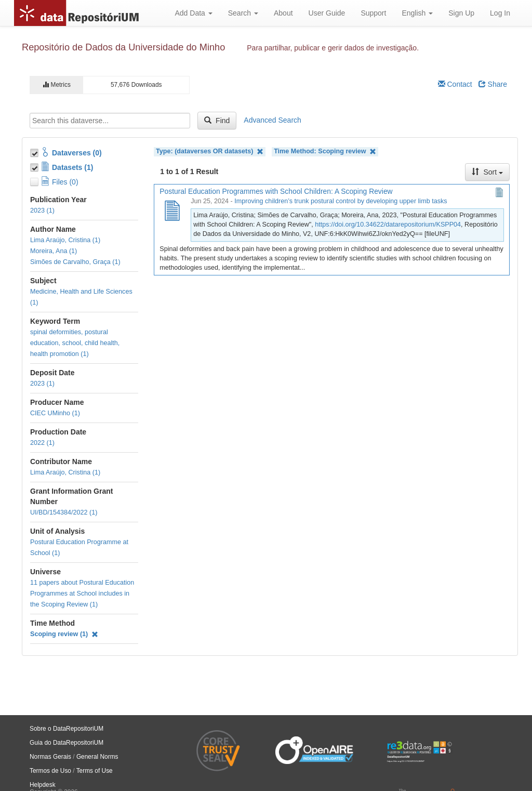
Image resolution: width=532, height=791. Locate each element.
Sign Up (461, 13)
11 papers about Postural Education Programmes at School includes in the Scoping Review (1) (82, 594)
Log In (500, 13)
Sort (487, 172)
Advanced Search (272, 120)
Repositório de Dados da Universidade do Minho (123, 47)
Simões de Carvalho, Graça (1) (75, 262)
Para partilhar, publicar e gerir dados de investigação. (333, 48)
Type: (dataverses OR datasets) (210, 151)
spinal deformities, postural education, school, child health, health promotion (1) (75, 343)
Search (243, 13)
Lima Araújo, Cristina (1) (65, 240)
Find (217, 121)
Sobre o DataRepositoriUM (66, 729)
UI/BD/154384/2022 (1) (64, 512)
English (417, 13)
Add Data (193, 13)
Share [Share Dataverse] (493, 84)
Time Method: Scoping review (325, 151)
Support (373, 13)
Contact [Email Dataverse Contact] (455, 84)
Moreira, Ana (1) (54, 251)
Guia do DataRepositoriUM (66, 743)
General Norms (97, 757)
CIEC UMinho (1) (55, 413)
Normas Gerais (50, 757)
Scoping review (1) (64, 634)
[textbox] (110, 121)
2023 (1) (42, 210)
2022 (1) (42, 443)
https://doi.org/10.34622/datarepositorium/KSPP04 (388, 225)
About (283, 13)
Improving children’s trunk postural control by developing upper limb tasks (341, 201)
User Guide (327, 13)
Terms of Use (95, 771)
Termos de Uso (50, 771)
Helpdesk (43, 785)
